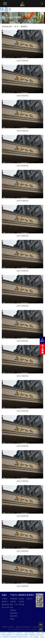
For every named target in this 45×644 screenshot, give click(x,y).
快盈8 (5, 9)
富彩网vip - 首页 (28, 637)
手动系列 (13, 610)
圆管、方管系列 (14, 606)
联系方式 (30, 599)
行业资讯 (21, 602)
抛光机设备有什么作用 (5, 606)
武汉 (29, 629)
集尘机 (12, 619)
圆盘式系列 (14, 616)
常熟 (16, 629)
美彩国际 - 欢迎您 (35, 633)
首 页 (16, 27)
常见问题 (21, 604)
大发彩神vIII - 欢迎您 (22, 633)
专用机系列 (14, 599)
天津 (26, 629)
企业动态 (21, 599)
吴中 (10, 629)
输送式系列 (14, 613)
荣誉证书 (5, 602)
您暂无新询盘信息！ (26, 627)
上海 (32, 629)
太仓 (13, 629)
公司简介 (5, 599)
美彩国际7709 (10, 635)
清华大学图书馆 (22, 61)
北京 (36, 629)
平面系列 (13, 602)
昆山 (19, 629)
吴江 (23, 629)
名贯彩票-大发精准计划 (7, 633)
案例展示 (24, 27)
